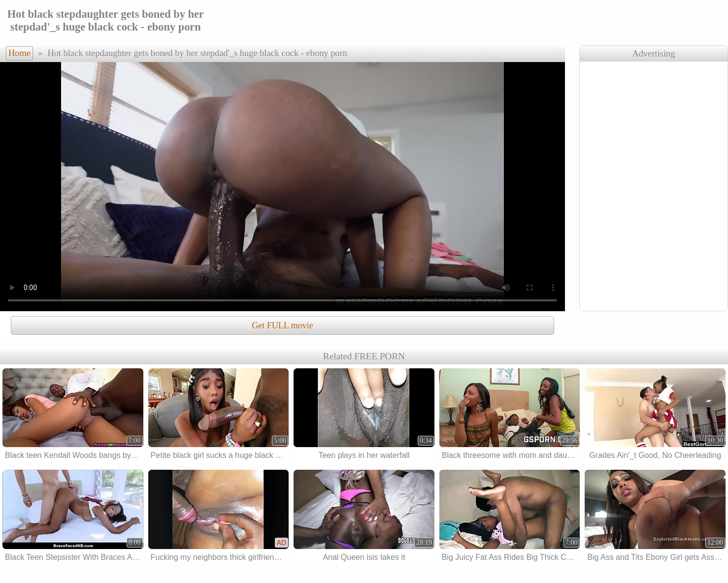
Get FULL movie (282, 325)
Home (19, 53)
